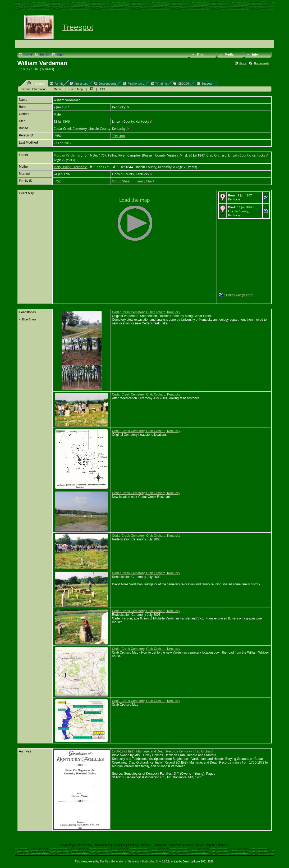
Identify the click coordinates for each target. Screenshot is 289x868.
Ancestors (79, 83)
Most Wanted (103, 845)
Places (189, 845)
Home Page (68, 845)
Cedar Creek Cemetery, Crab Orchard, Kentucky (146, 312)
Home (28, 54)
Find (200, 54)
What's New (85, 845)
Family (56, 83)
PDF (103, 89)
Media (229, 54)
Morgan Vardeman (68, 155)
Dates (200, 845)
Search (44, 54)
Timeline (159, 83)
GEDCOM (182, 83)
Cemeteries (176, 845)
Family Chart (145, 181)
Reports (211, 845)
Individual (36, 83)
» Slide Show (27, 319)
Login (61, 54)
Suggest (204, 83)
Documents (159, 845)
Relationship (133, 83)
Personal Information (33, 89)
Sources (223, 845)
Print (243, 63)
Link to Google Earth (240, 295)
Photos (132, 845)
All (91, 89)
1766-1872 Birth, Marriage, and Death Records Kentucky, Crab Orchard (162, 751)
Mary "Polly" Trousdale (70, 167)
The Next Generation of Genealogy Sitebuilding (127, 862)
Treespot (78, 27)
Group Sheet (121, 181)
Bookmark (261, 63)
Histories (144, 845)
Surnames (120, 845)
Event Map (76, 89)
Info (255, 54)
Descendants (105, 83)
